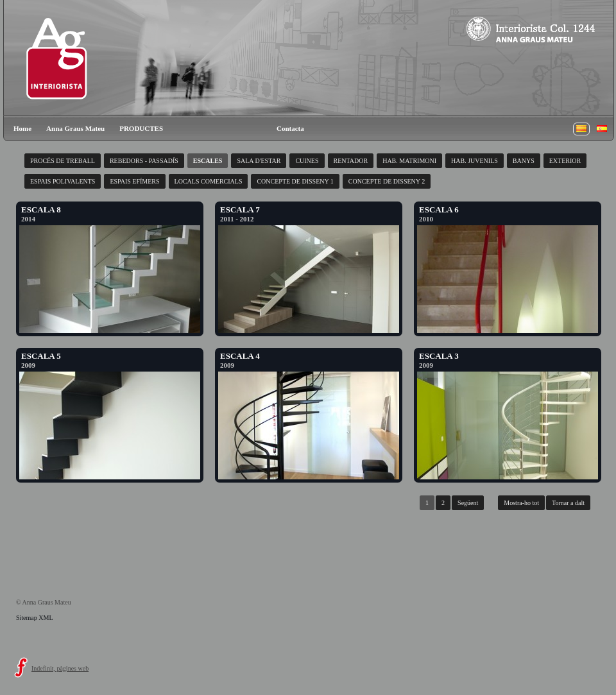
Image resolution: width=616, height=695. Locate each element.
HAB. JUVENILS (475, 161)
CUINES (307, 161)
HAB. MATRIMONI (409, 161)
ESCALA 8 (41, 210)
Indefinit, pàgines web (60, 668)
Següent (468, 503)
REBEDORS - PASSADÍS (144, 161)
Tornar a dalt (568, 503)
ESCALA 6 (439, 210)
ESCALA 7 (240, 210)
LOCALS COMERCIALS (209, 181)
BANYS (524, 161)
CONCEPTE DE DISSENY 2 (387, 181)
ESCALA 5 (41, 356)
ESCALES (208, 161)
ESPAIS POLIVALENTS (63, 181)
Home (22, 128)
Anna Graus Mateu (75, 128)
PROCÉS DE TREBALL (63, 161)
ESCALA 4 (240, 356)
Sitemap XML (35, 618)
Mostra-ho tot (521, 503)
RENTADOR (351, 161)
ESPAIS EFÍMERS (134, 181)
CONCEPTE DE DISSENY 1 (295, 181)
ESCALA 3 (439, 356)
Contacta (290, 128)
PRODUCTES (141, 128)
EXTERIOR (565, 161)
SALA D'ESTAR (259, 161)
